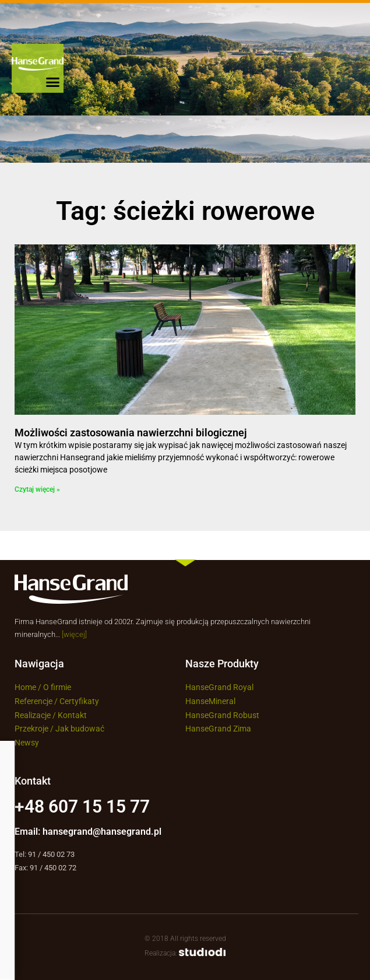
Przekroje (31, 729)
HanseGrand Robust (222, 715)
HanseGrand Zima (218, 729)
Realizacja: (185, 953)
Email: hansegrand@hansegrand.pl (88, 832)
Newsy (27, 743)
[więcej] (74, 634)
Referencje (34, 701)
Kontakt (73, 715)
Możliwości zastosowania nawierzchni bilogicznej (131, 433)
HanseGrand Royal (219, 687)
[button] (53, 82)
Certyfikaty (79, 701)
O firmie (57, 687)
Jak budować (80, 729)
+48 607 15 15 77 (82, 806)
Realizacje (33, 715)
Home (25, 687)
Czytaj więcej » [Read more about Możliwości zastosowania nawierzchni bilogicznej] (37, 489)
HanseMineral (210, 701)
